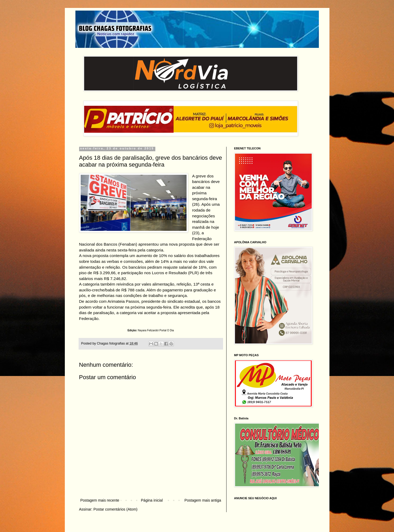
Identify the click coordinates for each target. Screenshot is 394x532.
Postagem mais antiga (203, 500)
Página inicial (152, 500)
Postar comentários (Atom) (116, 509)
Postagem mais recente (100, 500)
